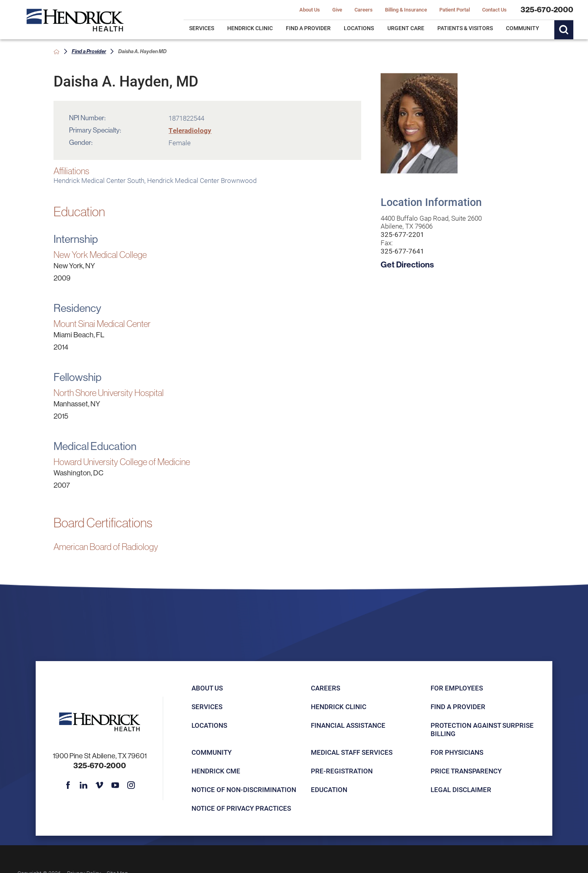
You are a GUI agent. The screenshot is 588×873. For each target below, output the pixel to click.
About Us (207, 688)
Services (207, 707)
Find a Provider (89, 51)
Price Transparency (466, 771)
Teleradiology (190, 130)
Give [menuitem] (337, 10)
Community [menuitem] (523, 28)
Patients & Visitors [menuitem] (465, 28)
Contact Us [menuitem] (494, 10)
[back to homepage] (57, 52)
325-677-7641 (402, 251)
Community (212, 752)
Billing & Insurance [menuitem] (406, 10)
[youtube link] (115, 785)
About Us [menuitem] (310, 10)
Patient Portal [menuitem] (455, 10)
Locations (209, 725)
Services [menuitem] (202, 28)
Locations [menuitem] (359, 28)
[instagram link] (131, 785)
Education (329, 789)
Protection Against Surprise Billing (482, 729)
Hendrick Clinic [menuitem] (250, 28)
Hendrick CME (216, 771)
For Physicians (457, 752)
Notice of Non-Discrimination (244, 789)
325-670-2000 (547, 10)
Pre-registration (342, 771)
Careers (326, 688)
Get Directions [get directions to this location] (407, 264)
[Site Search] (564, 30)
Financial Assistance (348, 725)
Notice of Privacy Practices (241, 808)
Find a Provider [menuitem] (308, 28)
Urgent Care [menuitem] (406, 28)
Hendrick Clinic (339, 707)
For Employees (457, 688)
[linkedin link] (83, 785)
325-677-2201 (402, 235)
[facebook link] (68, 785)
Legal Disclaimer (461, 789)
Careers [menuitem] (364, 10)
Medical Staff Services (352, 752)
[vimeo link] (99, 785)
